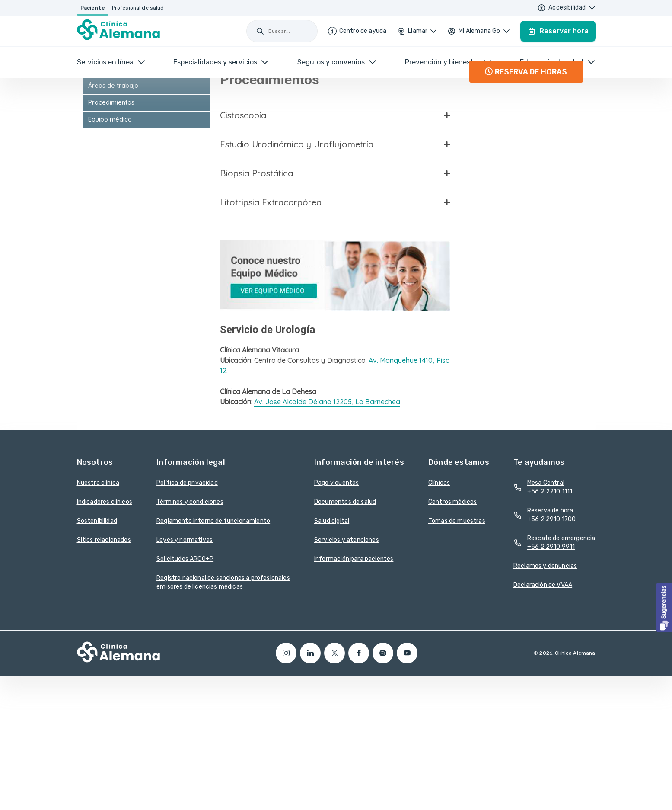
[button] (664, 607)
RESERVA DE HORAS (526, 197)
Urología (101, 194)
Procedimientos (111, 228)
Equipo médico (110, 245)
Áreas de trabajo (113, 211)
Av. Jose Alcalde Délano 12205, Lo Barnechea (327, 528)
